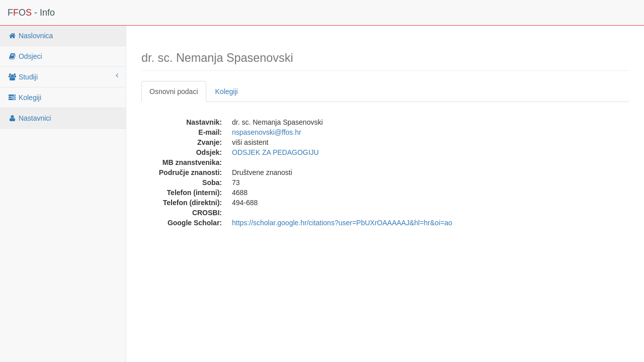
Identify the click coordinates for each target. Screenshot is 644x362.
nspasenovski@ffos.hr (267, 132)
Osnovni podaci (174, 92)
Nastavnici (29, 118)
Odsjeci (25, 56)
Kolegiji (24, 98)
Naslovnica (30, 36)
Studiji (63, 76)
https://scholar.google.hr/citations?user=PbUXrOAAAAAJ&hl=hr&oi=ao (342, 223)
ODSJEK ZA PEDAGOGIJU (275, 152)
